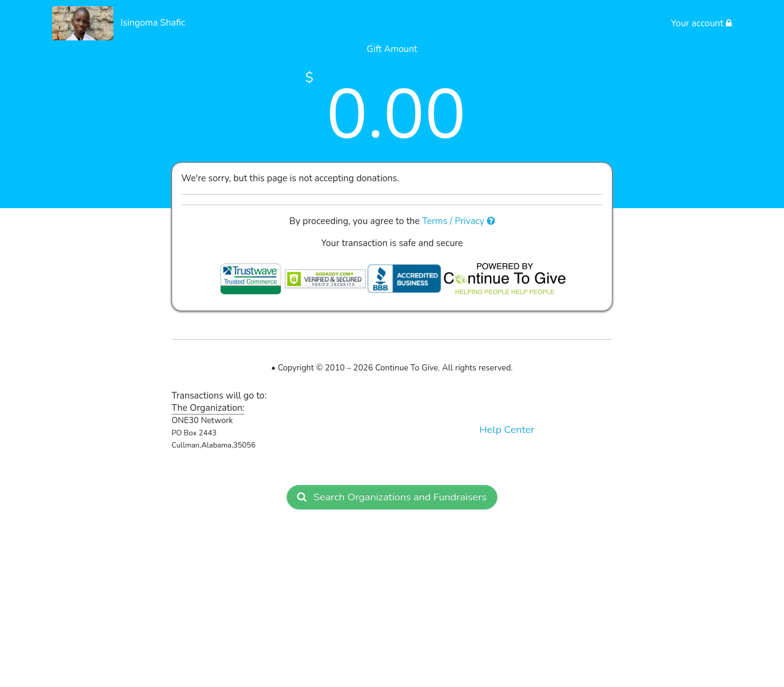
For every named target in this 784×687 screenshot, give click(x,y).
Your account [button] (701, 23)
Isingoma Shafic (153, 23)
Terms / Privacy (458, 221)
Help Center (507, 430)
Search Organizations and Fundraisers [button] (392, 497)
